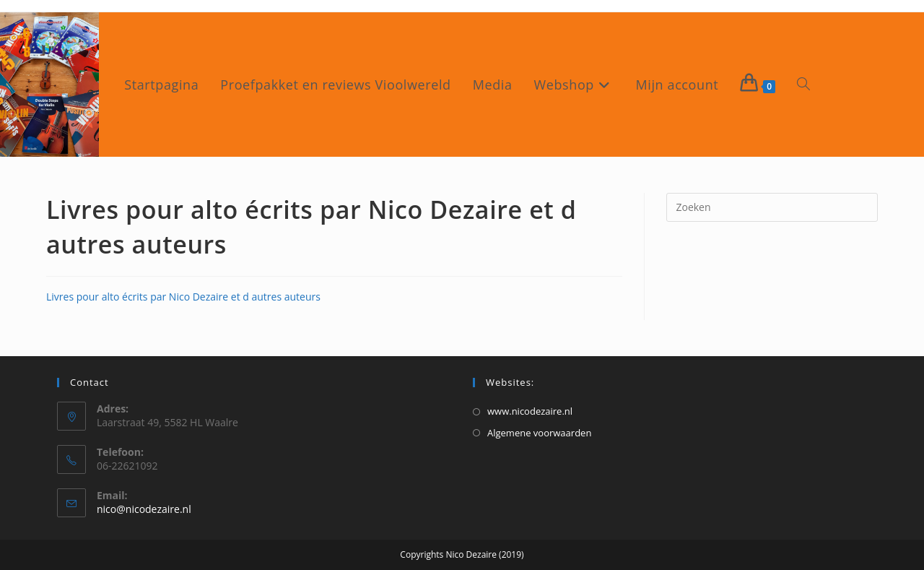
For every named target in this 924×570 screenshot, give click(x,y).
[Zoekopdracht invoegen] (772, 207)
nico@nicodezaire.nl (144, 509)
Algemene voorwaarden (539, 433)
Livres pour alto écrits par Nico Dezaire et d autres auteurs (183, 297)
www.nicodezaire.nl (530, 411)
